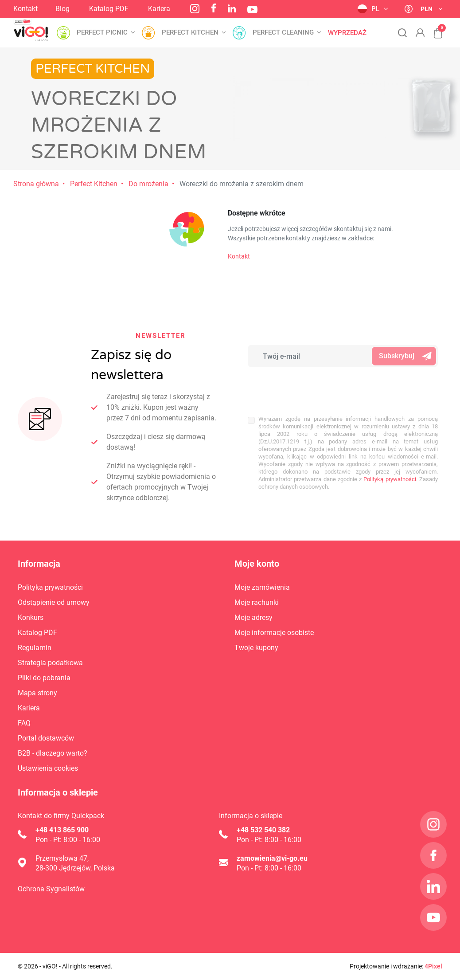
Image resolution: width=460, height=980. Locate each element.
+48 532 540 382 (263, 830)
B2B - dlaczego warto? (53, 753)
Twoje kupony (256, 648)
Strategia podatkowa (50, 663)
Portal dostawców (46, 738)
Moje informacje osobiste (274, 633)
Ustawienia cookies (48, 768)
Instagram (195, 9)
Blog (62, 9)
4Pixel (433, 966)
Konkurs (31, 617)
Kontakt (25, 9)
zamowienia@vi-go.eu (272, 858)
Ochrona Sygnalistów (51, 889)
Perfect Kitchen (94, 184)
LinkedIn (232, 8)
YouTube (252, 10)
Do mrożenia (148, 184)
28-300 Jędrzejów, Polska (75, 868)
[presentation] (306, 387)
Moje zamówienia (262, 587)
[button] (433, 28)
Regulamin (35, 648)
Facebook (214, 8)
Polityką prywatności (390, 479)
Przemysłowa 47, (62, 858)
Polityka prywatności (50, 587)
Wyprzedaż (347, 33)
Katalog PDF (109, 9)
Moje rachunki (257, 602)
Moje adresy (253, 617)
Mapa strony (37, 693)
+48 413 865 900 (62, 830)
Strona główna (36, 184)
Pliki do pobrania (44, 678)
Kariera (159, 9)
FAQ (24, 723)
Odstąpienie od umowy (54, 602)
